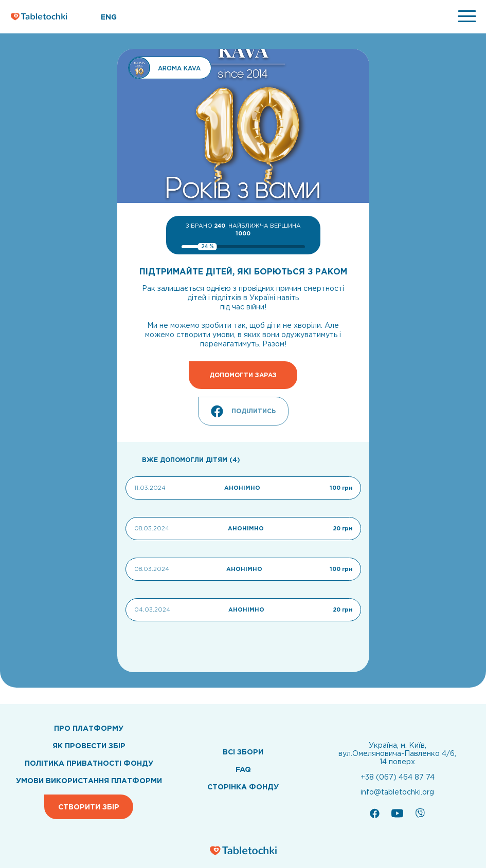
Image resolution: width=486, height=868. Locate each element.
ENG (109, 17)
